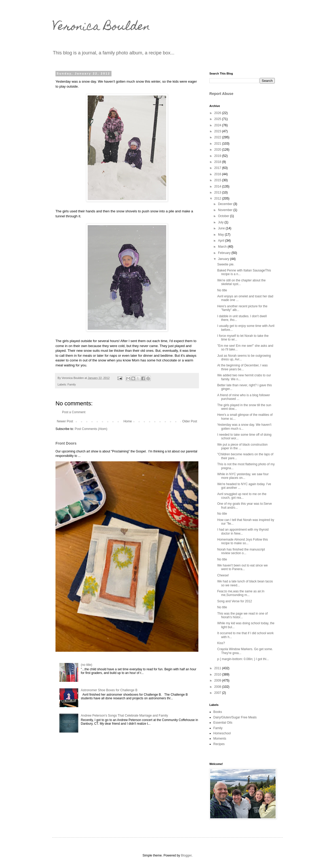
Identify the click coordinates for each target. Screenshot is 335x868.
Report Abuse (221, 94)
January (224, 259)
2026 (218, 113)
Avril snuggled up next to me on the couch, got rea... (242, 496)
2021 (218, 144)
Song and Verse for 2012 (235, 601)
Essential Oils (223, 723)
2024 (218, 125)
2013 (218, 192)
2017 (218, 168)
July (221, 222)
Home (128, 421)
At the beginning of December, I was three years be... (242, 367)
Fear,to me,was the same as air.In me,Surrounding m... (241, 593)
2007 (218, 693)
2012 (218, 198)
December (226, 204)
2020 (218, 150)
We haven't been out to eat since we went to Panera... (242, 567)
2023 (218, 131)
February (225, 253)
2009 (218, 680)
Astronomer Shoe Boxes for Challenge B (109, 690)
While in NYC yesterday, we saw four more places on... (243, 476)
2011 (218, 668)
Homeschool (222, 733)
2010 (218, 674)
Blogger (186, 855)
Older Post (190, 421)
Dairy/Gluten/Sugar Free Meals (235, 717)
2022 (218, 137)
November (226, 210)
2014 (218, 186)
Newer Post (65, 421)
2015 (218, 180)
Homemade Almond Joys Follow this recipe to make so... (242, 541)
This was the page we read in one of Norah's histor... (242, 615)
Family (72, 384)
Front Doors (66, 443)
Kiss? (221, 643)
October (224, 216)
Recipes (219, 744)
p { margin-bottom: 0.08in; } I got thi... (243, 659)
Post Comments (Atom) (91, 429)
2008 (218, 687)
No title (222, 290)
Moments (220, 739)
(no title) (86, 665)
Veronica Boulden (101, 27)
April (222, 241)
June (222, 228)
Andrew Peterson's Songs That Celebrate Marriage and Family (124, 716)
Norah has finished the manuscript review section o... (241, 551)
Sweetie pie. (226, 264)
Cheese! (223, 575)
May (221, 235)
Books (218, 712)
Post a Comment (74, 412)
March (223, 247)
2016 (218, 174)
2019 (218, 156)
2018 (218, 162)
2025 (218, 119)
